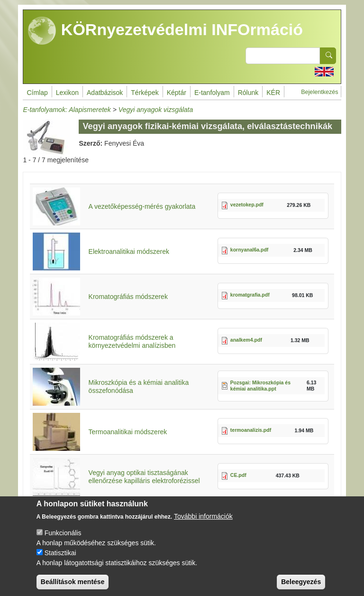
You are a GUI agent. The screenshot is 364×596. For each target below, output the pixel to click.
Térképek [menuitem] (145, 93)
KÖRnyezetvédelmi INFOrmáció (165, 31)
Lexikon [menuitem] (67, 93)
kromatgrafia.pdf (250, 295)
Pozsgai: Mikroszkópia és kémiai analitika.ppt (260, 386)
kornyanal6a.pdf (250, 250)
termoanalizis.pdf (251, 430)
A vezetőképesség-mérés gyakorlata (142, 206)
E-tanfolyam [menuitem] (212, 93)
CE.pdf (238, 475)
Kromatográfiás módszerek (128, 297)
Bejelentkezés (319, 92)
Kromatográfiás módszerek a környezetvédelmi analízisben (132, 341)
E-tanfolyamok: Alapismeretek (67, 110)
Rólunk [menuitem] (248, 93)
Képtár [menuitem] (177, 93)
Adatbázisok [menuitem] (105, 93)
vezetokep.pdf (247, 205)
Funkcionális (63, 541)
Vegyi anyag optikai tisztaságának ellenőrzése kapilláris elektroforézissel (144, 477)
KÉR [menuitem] (273, 93)
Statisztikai (60, 561)
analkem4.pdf (246, 340)
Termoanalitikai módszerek (128, 432)
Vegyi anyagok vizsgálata (156, 110)
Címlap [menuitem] (37, 93)
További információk (203, 524)
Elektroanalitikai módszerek (129, 251)
